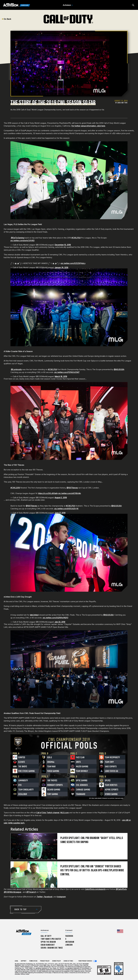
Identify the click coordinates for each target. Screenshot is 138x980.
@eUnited (34, 615)
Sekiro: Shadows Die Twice (52, 948)
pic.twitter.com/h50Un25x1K (66, 509)
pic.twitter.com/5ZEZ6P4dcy (73, 263)
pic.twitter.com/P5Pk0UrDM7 (67, 372)
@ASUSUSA (119, 369)
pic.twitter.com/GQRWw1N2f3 (55, 618)
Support (24, 961)
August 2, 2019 (61, 498)
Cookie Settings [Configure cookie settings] (68, 961)
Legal (16, 961)
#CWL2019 (15, 488)
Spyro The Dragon (48, 942)
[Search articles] (133, 5)
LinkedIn (69, 945)
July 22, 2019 (60, 622)
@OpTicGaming (18, 238)
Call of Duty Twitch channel (48, 813)
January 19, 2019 (61, 268)
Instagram (70, 942)
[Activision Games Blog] (17, 5)
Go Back (6, 19)
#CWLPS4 (76, 238)
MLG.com (65, 813)
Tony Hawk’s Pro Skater (51, 939)
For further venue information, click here (88, 126)
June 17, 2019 (60, 513)
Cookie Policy (57, 961)
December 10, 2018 (63, 245)
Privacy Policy (45, 961)
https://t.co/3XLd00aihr (48, 493)
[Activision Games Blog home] (24, 932)
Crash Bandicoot (48, 945)
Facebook (69, 936)
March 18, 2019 (61, 376)
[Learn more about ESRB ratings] (104, 970)
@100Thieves (72, 488)
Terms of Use (33, 961)
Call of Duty (46, 936)
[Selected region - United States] (120, 931)
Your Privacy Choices (85, 961)
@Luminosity (16, 369)
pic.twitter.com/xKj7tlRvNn (70, 493)
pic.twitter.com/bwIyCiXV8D (22, 241)
